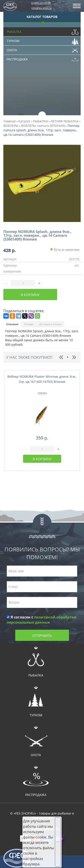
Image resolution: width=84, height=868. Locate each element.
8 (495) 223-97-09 (41, 3)
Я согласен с (42, 620)
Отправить (42, 636)
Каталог (24, 121)
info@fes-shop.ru (41, 8)
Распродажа (43, 58)
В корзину (30, 295)
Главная (10, 121)
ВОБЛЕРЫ (11, 126)
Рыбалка (43, 31)
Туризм (43, 40)
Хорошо (58, 842)
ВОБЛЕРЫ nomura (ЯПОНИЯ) (43, 126)
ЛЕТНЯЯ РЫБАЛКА (65, 121)
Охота (43, 49)
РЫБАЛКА (41, 121)
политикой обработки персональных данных (42, 620)
